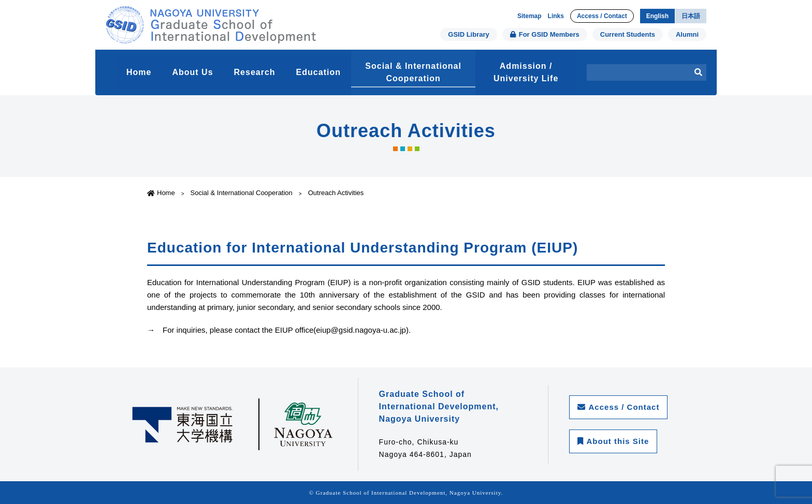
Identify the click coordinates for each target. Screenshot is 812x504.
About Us (192, 72)
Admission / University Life (526, 72)
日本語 (691, 16)
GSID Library (468, 34)
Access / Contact (602, 16)
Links (556, 16)
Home (139, 72)
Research (255, 72)
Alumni (687, 34)
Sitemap (530, 16)
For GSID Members (545, 34)
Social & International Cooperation (413, 72)
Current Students (628, 34)
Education (318, 72)
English (657, 16)
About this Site (613, 441)
